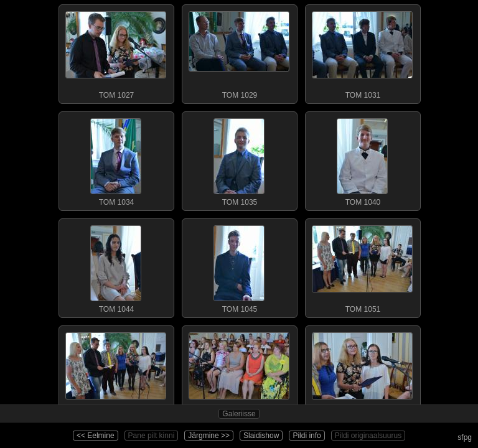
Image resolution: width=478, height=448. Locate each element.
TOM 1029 (239, 52)
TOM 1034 (116, 159)
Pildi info (307, 436)
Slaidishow (261, 436)
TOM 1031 (362, 52)
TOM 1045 (239, 266)
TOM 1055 (239, 373)
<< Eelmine (96, 436)
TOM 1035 (239, 159)
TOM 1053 (116, 373)
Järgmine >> (209, 436)
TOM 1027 (116, 52)
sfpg (465, 437)
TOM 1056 (362, 373)
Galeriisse (239, 414)
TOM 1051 (362, 266)
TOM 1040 (362, 159)
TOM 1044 (116, 266)
